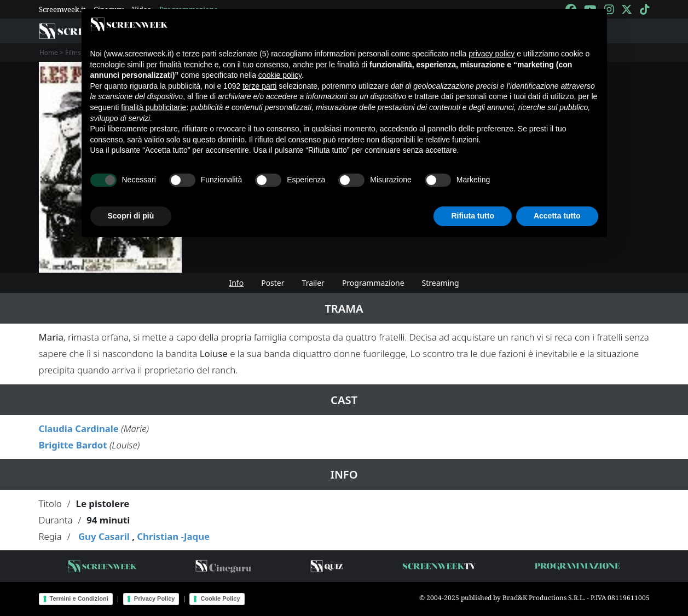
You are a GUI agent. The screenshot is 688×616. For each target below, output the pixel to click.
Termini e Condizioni (79, 598)
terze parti (259, 86)
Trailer (313, 283)
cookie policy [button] (280, 75)
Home (49, 52)
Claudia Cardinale (79, 428)
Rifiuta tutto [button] (473, 216)
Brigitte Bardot (73, 445)
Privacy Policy (155, 598)
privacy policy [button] (492, 54)
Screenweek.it (62, 9)
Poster (273, 283)
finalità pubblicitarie (154, 107)
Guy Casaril (104, 536)
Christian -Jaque (173, 536)
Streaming (441, 283)
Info (236, 283)
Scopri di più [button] (131, 216)
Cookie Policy (220, 598)
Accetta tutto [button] (557, 216)
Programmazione (373, 283)
